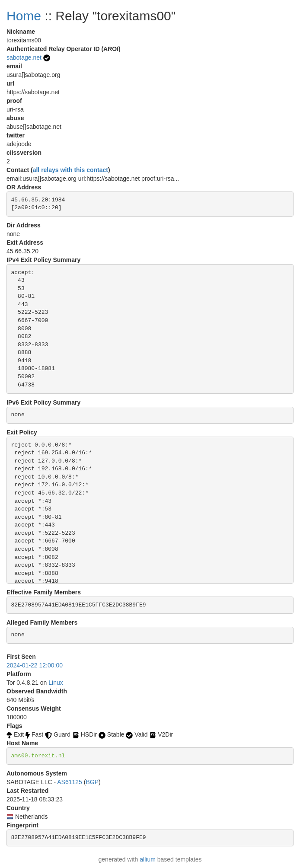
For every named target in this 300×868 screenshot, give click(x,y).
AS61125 (70, 782)
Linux (56, 683)
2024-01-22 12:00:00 (35, 665)
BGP (92, 782)
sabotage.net (24, 57)
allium (148, 859)
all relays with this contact (70, 170)
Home (24, 16)
